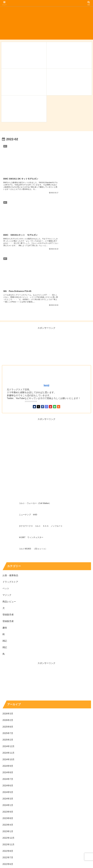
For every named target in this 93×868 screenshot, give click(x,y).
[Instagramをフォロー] (46, 335)
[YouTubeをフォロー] (50, 335)
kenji (46, 313)
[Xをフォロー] (38, 335)
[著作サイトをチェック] (34, 335)
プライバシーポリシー (46, 866)
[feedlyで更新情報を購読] (55, 335)
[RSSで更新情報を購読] (59, 335)
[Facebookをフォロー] (43, 335)
